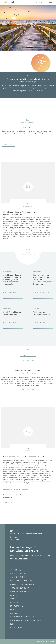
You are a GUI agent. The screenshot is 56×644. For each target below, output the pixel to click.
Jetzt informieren (10, 292)
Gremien (14, 602)
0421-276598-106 (8, 498)
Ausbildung (28, 355)
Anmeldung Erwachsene (24, 617)
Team (13, 599)
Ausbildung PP (19, 573)
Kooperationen (17, 606)
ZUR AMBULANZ (8, 503)
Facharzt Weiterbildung (24, 584)
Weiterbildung (28, 360)
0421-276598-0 (22, 558)
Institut (14, 595)
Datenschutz (16, 628)
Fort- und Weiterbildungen (23, 581)
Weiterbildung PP (21, 588)
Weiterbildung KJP (21, 591)
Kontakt (14, 609)
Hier (39, 68)
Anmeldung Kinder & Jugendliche (28, 620)
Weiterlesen (7, 144)
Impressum (15, 624)
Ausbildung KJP (19, 577)
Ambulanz (15, 613)
